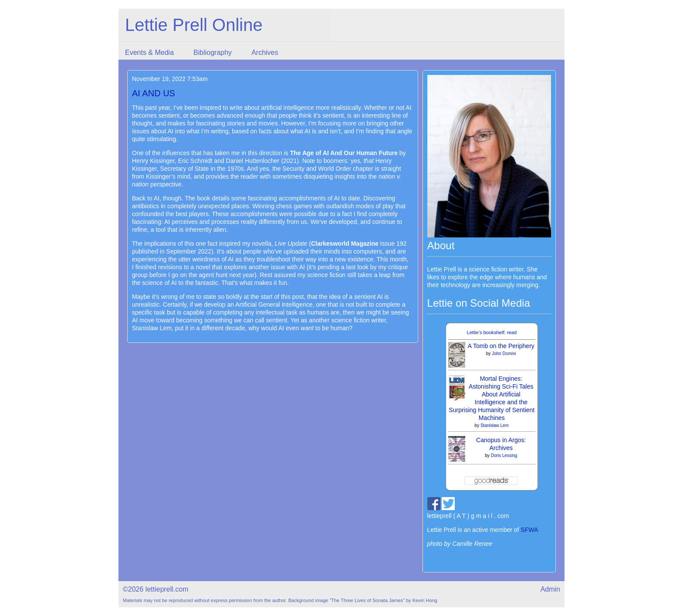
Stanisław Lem (495, 425)
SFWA (529, 530)
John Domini (504, 354)
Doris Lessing (504, 455)
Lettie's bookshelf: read (492, 332)
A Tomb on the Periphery (501, 346)
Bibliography (213, 52)
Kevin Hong (425, 600)
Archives (265, 52)
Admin (550, 589)
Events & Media (149, 52)
